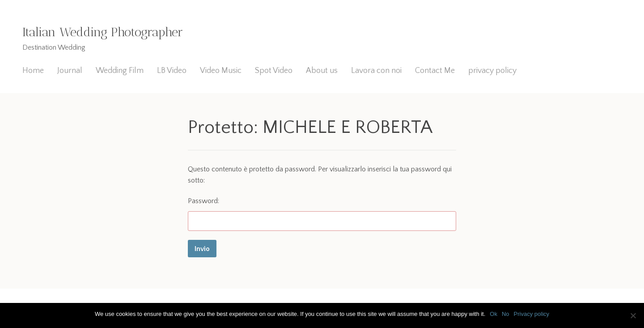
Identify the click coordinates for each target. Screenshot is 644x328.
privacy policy (492, 71)
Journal (70, 71)
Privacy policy (532, 314)
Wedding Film (120, 71)
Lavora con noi (376, 71)
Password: (322, 214)
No (506, 314)
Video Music (221, 71)
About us (322, 71)
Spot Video (274, 71)
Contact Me (435, 71)
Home (33, 71)
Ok (494, 314)
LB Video (172, 71)
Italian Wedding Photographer (103, 32)
